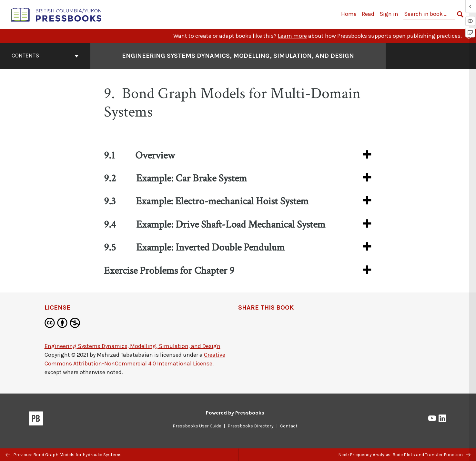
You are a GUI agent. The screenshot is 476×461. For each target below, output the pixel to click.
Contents (45, 56)
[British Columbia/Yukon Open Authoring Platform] (56, 14)
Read (368, 14)
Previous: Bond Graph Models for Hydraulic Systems (64, 455)
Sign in (389, 14)
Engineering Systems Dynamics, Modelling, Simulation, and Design (132, 346)
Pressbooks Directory (251, 426)
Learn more (292, 36)
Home (349, 14)
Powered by (235, 413)
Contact (289, 426)
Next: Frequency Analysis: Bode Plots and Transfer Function (404, 455)
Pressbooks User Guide (197, 426)
